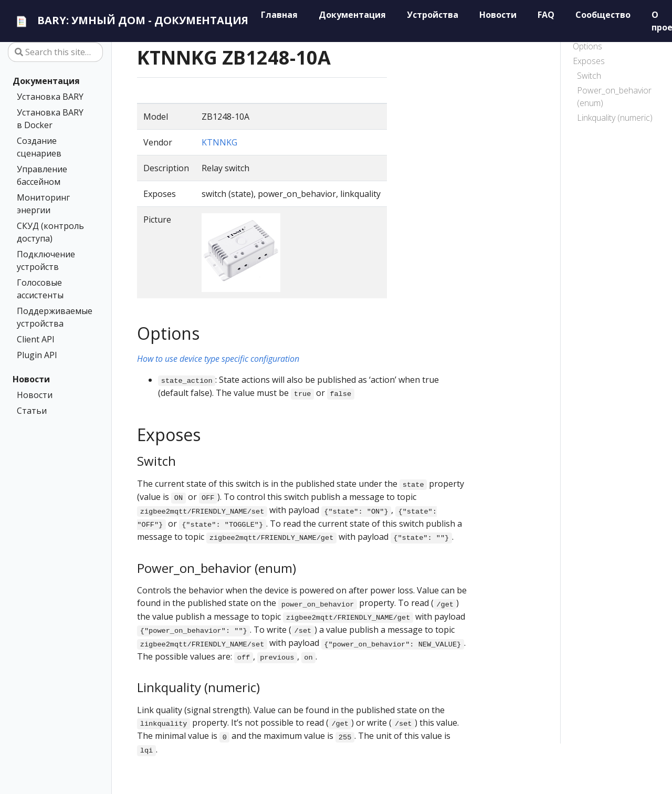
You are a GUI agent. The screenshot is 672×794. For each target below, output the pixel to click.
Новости (31, 379)
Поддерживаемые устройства (53, 317)
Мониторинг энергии (43, 204)
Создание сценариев (39, 147)
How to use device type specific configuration (218, 359)
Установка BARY (50, 97)
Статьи (32, 411)
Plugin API (37, 355)
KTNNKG (219, 142)
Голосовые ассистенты (40, 289)
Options (587, 46)
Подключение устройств (46, 260)
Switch (589, 76)
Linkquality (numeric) (615, 118)
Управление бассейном (42, 175)
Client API (36, 339)
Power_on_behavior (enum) (614, 97)
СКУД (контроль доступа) (50, 232)
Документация (46, 81)
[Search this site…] (55, 52)
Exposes (589, 61)
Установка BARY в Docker (50, 119)
